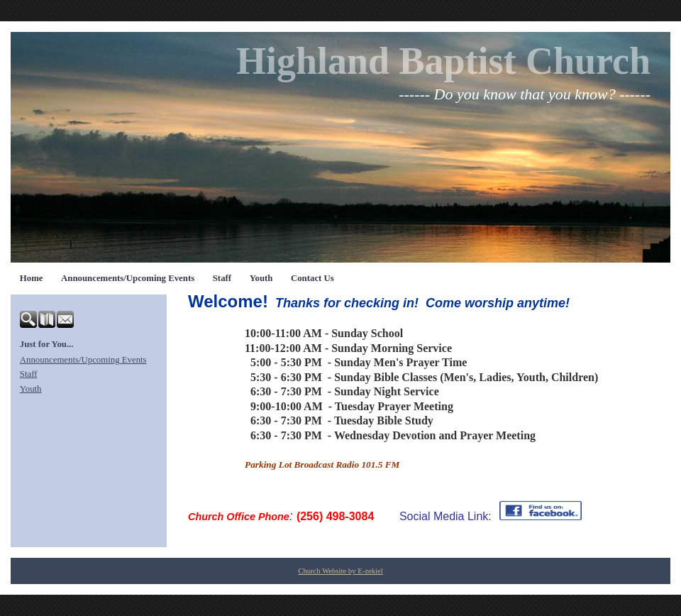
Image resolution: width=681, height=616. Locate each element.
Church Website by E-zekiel (340, 571)
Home (32, 278)
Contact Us (312, 278)
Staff (222, 278)
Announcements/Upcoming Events (128, 278)
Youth (261, 278)
